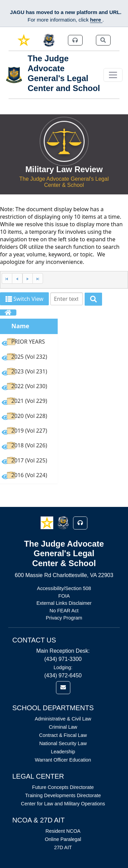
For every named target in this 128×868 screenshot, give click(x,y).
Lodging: (63, 667)
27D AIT (63, 847)
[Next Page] (28, 278)
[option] (29, 343)
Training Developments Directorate (63, 795)
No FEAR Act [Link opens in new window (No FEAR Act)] (64, 611)
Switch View (24, 299)
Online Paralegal (63, 839)
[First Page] (7, 278)
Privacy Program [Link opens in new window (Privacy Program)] (64, 618)
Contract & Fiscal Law (63, 735)
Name (20, 326)
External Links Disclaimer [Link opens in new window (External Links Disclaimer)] (64, 603)
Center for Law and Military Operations (63, 804)
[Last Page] (38, 278)
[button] (48, 522)
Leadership (63, 752)
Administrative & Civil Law (63, 719)
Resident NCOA (63, 831)
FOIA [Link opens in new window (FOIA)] (64, 596)
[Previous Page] (17, 278)
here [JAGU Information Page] (96, 20)
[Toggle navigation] (113, 75)
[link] (24, 40)
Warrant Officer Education (63, 760)
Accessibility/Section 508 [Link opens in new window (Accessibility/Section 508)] (64, 588)
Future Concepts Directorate (63, 787)
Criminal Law (63, 727)
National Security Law (63, 743)
